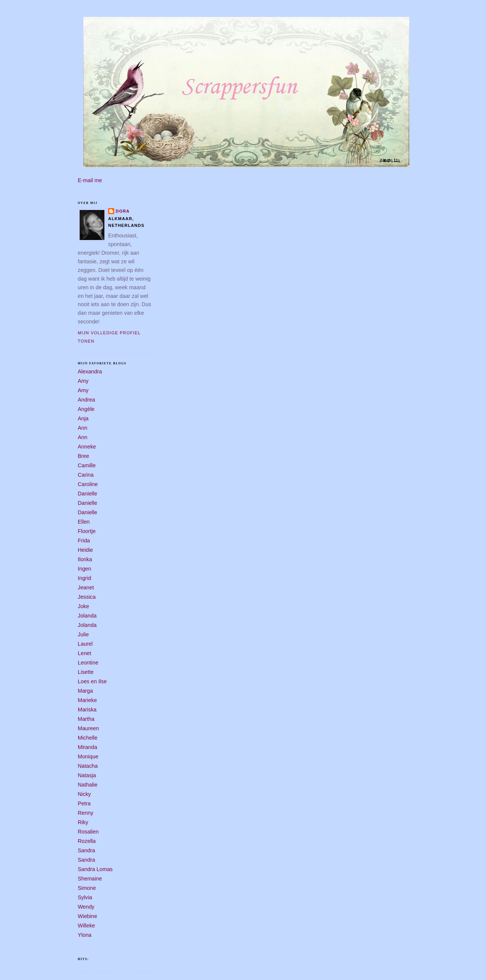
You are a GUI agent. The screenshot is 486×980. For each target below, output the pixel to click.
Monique (88, 757)
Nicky (84, 794)
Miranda (88, 747)
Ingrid (85, 578)
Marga (85, 691)
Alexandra (90, 371)
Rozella (87, 841)
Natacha (88, 766)
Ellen (84, 522)
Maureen (88, 728)
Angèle (86, 409)
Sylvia (85, 897)
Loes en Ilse (92, 681)
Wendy (86, 907)
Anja (83, 418)
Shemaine (90, 879)
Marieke (87, 700)
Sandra (86, 850)
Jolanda (87, 616)
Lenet (85, 653)
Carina (86, 475)
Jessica (87, 597)
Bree (83, 456)
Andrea (86, 400)
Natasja (87, 775)
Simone (87, 888)
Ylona (85, 935)
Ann (82, 428)
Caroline (88, 484)
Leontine (88, 663)
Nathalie (88, 785)
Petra (84, 803)
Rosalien (88, 832)
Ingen (85, 569)
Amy (83, 381)
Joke (83, 606)
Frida (84, 541)
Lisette (86, 672)
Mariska (87, 710)
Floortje (87, 531)
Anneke (87, 447)
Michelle (88, 738)
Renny (85, 813)
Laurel (85, 644)
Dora (123, 211)
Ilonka (85, 559)
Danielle (88, 494)
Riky (83, 822)
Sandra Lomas (95, 869)
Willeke (86, 926)
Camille (87, 465)
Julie (83, 634)
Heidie (85, 550)
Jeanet (86, 587)
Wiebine (88, 916)
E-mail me (90, 180)
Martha (86, 719)
